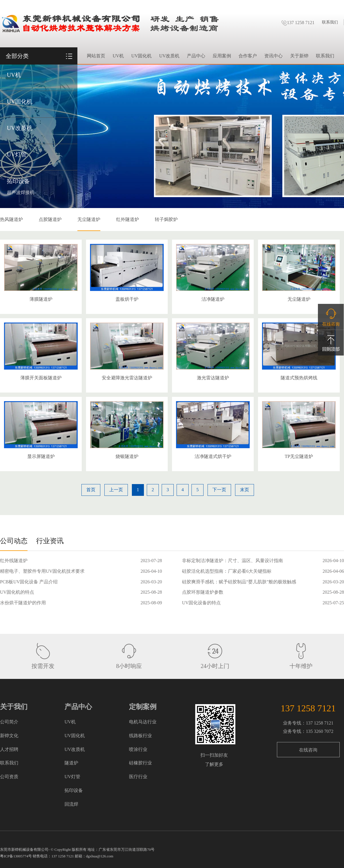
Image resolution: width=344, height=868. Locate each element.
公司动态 (14, 541)
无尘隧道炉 (89, 219)
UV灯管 (17, 154)
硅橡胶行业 (140, 763)
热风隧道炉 (11, 219)
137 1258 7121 (298, 23)
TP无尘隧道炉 (299, 456)
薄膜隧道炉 (41, 299)
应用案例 (222, 56)
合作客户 (248, 56)
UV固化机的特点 (17, 592)
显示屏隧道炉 (41, 456)
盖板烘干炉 (127, 299)
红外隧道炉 (128, 219)
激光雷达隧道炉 (213, 378)
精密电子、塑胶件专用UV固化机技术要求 (42, 571)
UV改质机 (20, 128)
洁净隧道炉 (213, 299)
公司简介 (9, 722)
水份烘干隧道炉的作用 (23, 603)
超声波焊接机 (21, 192)
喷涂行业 (138, 749)
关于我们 (14, 707)
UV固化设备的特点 (201, 603)
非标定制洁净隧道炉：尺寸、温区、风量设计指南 (232, 561)
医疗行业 (138, 777)
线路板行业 (140, 736)
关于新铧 (299, 56)
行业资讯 (50, 541)
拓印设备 (18, 181)
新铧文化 (9, 736)
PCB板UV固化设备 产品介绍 (29, 582)
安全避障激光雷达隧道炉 (127, 378)
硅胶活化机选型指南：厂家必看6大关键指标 (227, 571)
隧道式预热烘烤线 (299, 378)
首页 (91, 490)
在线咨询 (308, 750)
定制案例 (143, 707)
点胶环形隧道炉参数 (203, 592)
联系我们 (330, 22)
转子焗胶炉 (166, 219)
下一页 (219, 490)
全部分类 (17, 56)
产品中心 (196, 56)
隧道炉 (71, 763)
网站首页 (96, 56)
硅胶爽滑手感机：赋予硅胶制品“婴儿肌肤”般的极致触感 (239, 582)
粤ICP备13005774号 (16, 856)
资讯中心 (273, 56)
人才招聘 (9, 749)
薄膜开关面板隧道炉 (41, 378)
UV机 (14, 75)
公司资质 (9, 777)
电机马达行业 (143, 722)
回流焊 (71, 804)
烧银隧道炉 (127, 456)
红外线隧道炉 (14, 561)
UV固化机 (20, 102)
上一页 (116, 490)
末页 (245, 490)
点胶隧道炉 (50, 219)
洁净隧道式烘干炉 (213, 456)
